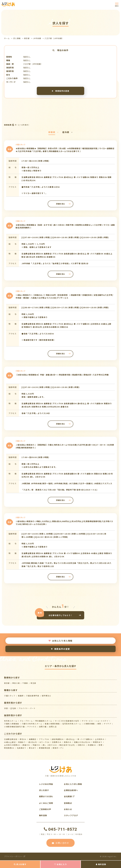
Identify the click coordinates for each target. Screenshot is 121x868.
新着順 (54, 132)
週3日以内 (33, 742)
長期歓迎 (33, 739)
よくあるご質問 (46, 803)
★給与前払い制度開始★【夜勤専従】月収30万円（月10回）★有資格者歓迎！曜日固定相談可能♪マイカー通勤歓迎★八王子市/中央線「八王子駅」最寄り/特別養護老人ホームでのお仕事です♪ (65, 150)
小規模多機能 (89, 724)
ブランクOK (44, 739)
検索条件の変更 (60, 91)
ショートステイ (102, 721)
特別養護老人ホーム (44, 721)
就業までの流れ (46, 796)
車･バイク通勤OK (85, 739)
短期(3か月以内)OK (82, 742)
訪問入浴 (53, 727)
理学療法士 (46, 696)
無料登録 (101, 864)
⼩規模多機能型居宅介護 (14, 727)
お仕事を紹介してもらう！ (60, 615)
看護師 (21, 696)
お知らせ (68, 809)
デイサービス (87, 721)
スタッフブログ (71, 815)
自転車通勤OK (58, 739)
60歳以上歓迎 (10, 742)
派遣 (6, 708)
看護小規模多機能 (52, 724)
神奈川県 (16, 683)
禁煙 (100, 745)
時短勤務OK (9, 748)
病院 (99, 724)
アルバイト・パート (27, 708)
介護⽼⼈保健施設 (12, 724)
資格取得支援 (44, 748)
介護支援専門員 (33, 696)
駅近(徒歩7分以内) (67, 745)
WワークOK (44, 742)
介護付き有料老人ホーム (32, 724)
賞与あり (33, 748)
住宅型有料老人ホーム (72, 724)
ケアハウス (32, 727)
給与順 (67, 132)
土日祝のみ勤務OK (12, 745)
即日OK (23, 739)
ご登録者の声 (45, 809)
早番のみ (36, 745)
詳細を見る (60, 204)
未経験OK (92, 745)
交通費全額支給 (11, 739)
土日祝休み (100, 739)
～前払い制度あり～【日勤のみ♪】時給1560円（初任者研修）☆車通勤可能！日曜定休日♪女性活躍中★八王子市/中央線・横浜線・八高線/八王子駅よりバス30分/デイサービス (64, 296)
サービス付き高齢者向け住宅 (67, 721)
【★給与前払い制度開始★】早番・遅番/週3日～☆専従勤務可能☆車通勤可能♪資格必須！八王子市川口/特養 (62, 375)
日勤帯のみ (57, 742)
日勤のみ (81, 745)
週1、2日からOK (50, 745)
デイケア (107, 724)
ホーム (7, 38)
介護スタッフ (10, 696)
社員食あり (22, 748)
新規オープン (58, 748)
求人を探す (20, 864)
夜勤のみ (68, 742)
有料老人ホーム (11, 721)
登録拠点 (68, 803)
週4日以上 (71, 739)
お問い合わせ (60, 843)
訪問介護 (43, 727)
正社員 (13, 708)
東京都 (27, 38)
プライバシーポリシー (15, 856)
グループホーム (26, 721)
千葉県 (25, 683)
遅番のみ (26, 745)
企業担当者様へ (71, 790)
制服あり (22, 742)
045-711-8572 (60, 829)
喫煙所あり (98, 742)
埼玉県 (33, 683)
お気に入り (61, 864)
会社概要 (69, 796)
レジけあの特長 (46, 784)
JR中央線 (37, 38)
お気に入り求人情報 (60, 641)
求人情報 (17, 38)
